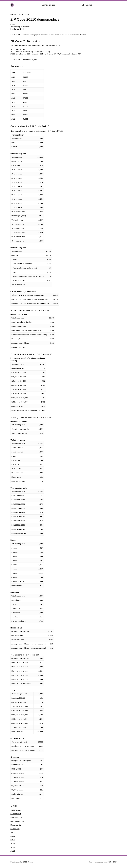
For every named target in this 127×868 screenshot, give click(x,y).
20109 (13, 847)
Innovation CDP (38, 54)
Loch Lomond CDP (52, 54)
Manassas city (28, 52)
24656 (13, 832)
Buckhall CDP (25, 54)
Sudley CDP (77, 54)
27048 (13, 840)
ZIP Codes (87, 5)
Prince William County (42, 52)
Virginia (23, 49)
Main (12, 14)
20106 (13, 844)
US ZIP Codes (16, 810)
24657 (13, 836)
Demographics (49, 5)
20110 (13, 851)
